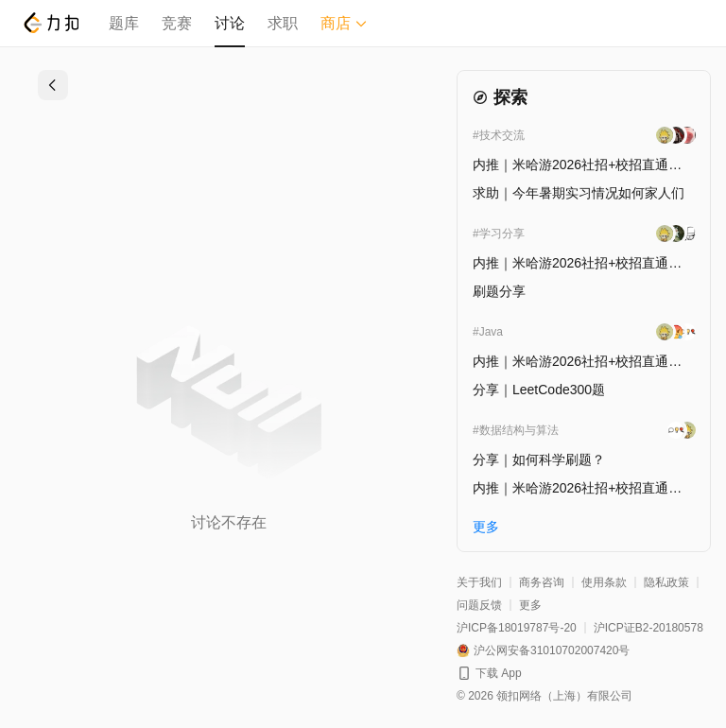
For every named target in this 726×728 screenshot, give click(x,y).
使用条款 (604, 582)
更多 (530, 605)
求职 (283, 23)
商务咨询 (542, 582)
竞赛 (177, 23)
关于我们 (479, 582)
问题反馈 (479, 605)
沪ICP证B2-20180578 (648, 628)
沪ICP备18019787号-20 (517, 628)
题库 (124, 23)
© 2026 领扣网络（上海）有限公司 (544, 696)
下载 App (499, 673)
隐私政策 (666, 582)
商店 (344, 23)
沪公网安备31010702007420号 (552, 650)
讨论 (230, 23)
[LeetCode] (51, 23)
